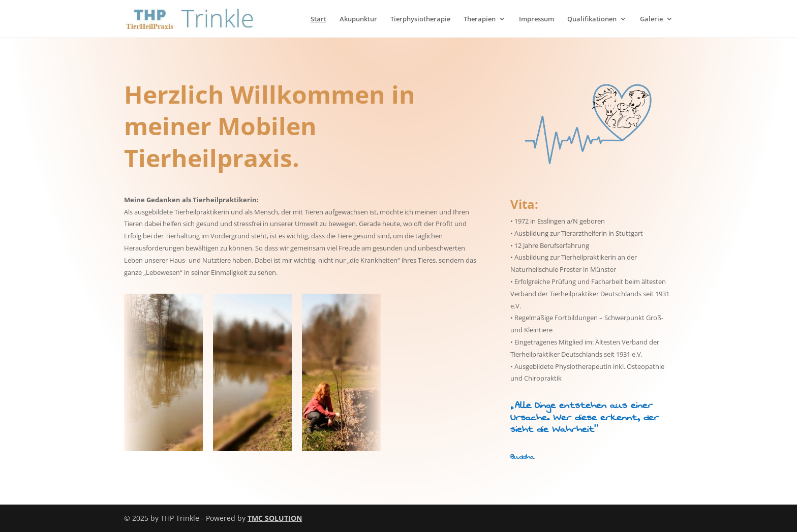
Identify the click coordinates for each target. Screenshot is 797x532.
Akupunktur (358, 19)
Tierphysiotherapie (420, 19)
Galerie (651, 19)
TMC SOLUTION (275, 518)
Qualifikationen (592, 19)
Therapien (480, 19)
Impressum (537, 19)
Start (318, 19)
